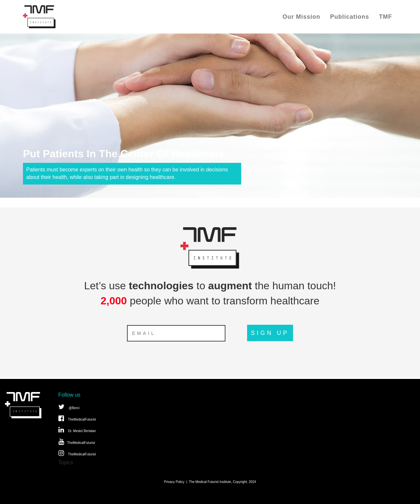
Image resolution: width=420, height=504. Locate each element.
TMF (386, 17)
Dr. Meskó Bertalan (77, 430)
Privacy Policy (174, 482)
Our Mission (301, 17)
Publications (350, 17)
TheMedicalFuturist (77, 418)
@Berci (69, 407)
